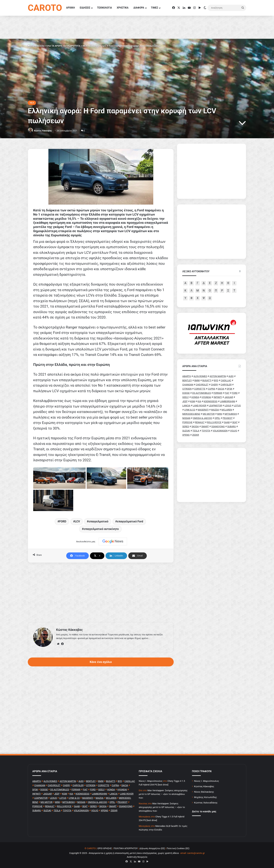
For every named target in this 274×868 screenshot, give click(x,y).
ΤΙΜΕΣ (155, 8)
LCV (77, 521)
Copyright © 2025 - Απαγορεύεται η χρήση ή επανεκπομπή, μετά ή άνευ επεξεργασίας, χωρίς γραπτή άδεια (124, 853)
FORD (63, 521)
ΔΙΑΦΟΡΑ (139, 8)
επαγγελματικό (98, 521)
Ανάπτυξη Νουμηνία (137, 857)
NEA (85, 46)
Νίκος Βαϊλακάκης (204, 792)
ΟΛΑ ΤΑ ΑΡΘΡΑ (54, 46)
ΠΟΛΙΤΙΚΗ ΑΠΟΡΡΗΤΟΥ (126, 848)
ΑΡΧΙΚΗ (71, 8)
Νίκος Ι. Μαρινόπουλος (207, 781)
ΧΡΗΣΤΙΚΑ (123, 8)
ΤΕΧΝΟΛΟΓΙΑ (104, 8)
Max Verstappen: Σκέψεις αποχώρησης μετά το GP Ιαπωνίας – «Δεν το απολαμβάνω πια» (163, 794)
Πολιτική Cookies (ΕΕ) (178, 848)
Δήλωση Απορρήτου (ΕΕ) (152, 848)
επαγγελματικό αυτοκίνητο (101, 529)
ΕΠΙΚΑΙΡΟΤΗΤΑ (72, 46)
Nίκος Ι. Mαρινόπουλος (151, 781)
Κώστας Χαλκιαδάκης (206, 803)
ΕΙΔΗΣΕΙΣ (85, 8)
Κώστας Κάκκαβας (43, 131)
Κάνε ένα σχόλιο (101, 662)
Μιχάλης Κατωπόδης (206, 797)
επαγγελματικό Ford (130, 521)
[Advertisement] (101, 592)
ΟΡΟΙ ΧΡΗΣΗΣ (105, 848)
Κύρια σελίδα (36, 46)
